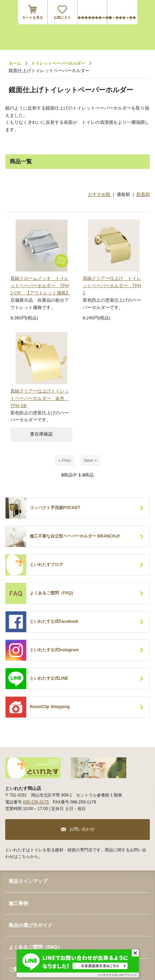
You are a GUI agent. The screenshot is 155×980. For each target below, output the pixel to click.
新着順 (143, 194)
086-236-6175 (36, 802)
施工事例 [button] (18, 903)
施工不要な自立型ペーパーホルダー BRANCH (75, 536)
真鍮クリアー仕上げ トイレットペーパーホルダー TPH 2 (112, 286)
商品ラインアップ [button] (28, 881)
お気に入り (62, 18)
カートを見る (33, 18)
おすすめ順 (99, 194)
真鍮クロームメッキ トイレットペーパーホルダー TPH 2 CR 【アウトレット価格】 (40, 286)
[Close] (135, 953)
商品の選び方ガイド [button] (30, 925)
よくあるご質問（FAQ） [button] (35, 947)
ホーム (15, 63)
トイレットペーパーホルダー (58, 63)
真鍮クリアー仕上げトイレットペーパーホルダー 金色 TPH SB (40, 398)
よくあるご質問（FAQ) (51, 593)
